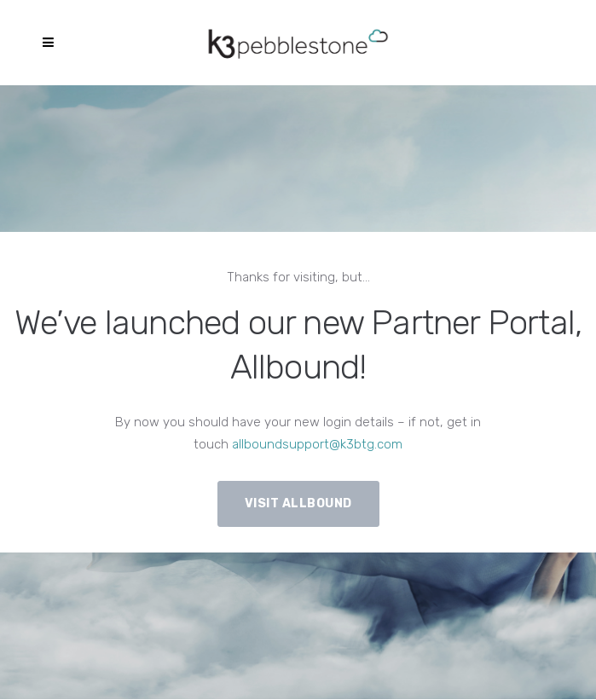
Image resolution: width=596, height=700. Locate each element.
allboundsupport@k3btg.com (317, 444)
